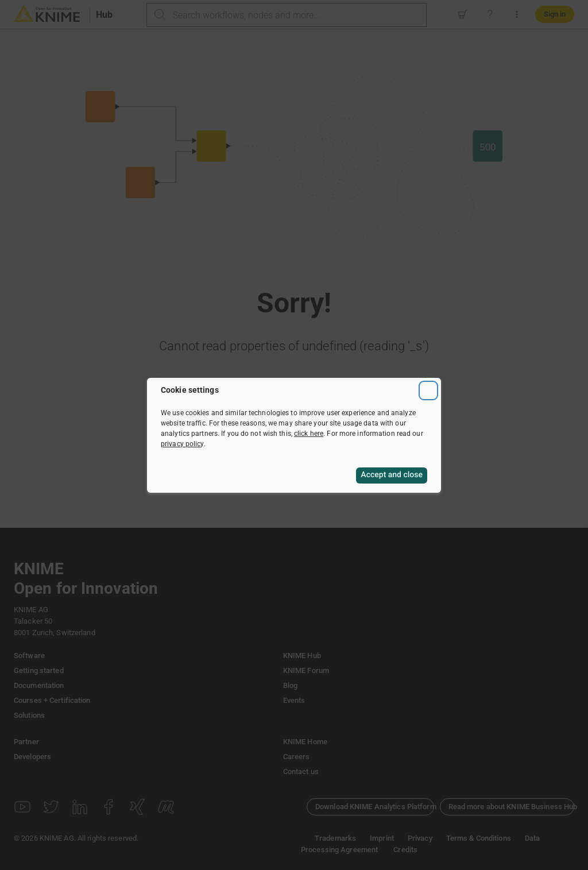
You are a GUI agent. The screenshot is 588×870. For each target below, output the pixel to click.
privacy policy (182, 444)
